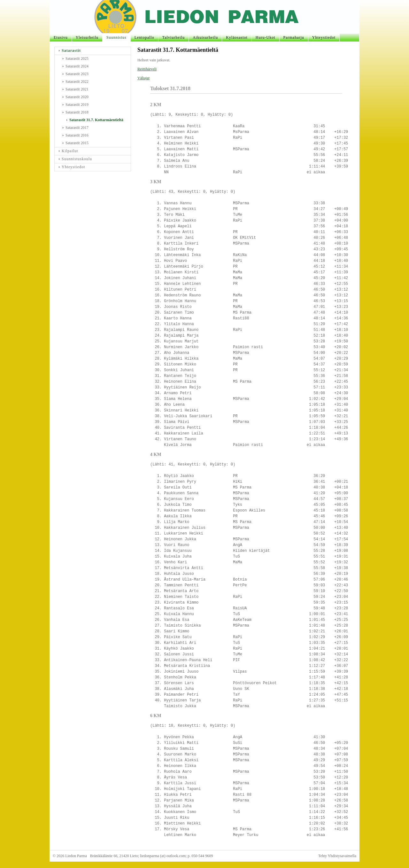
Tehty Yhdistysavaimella (337, 856)
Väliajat (143, 78)
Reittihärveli (147, 69)
